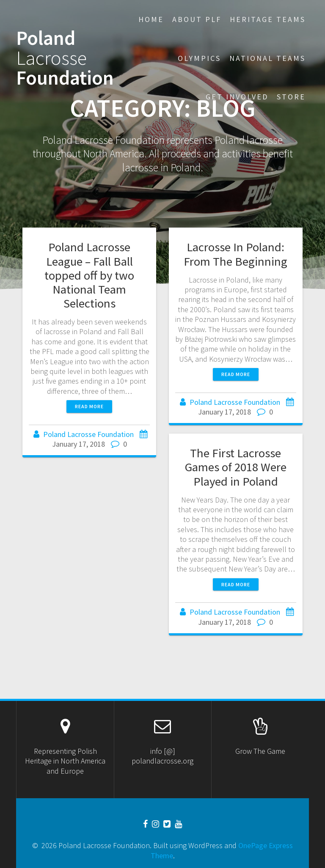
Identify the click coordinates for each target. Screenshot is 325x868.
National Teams (267, 58)
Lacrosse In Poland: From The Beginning (235, 254)
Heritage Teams (268, 19)
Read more (89, 406)
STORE (291, 97)
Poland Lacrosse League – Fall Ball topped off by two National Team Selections (89, 275)
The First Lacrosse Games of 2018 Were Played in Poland (236, 467)
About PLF (197, 19)
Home (151, 19)
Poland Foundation (65, 58)
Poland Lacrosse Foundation (88, 434)
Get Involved (237, 97)
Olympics (199, 58)
